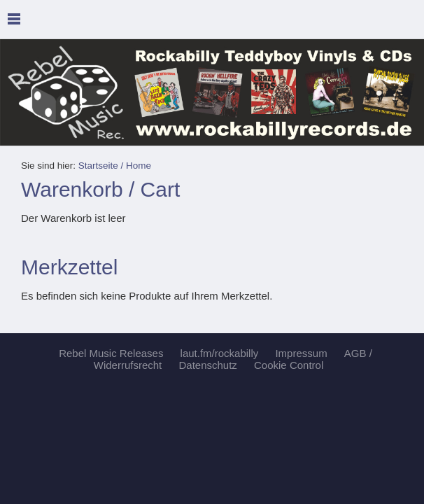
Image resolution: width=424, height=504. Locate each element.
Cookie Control (289, 365)
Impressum (301, 353)
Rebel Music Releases (111, 353)
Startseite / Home (115, 166)
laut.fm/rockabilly (220, 353)
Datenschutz (207, 365)
